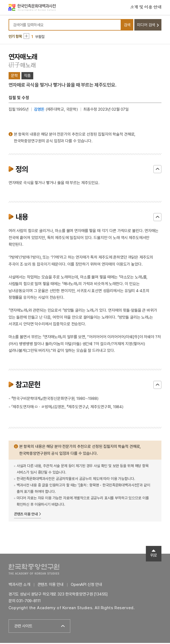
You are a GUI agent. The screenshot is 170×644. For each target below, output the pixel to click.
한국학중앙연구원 (34, 570)
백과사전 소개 (19, 586)
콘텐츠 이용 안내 (26, 515)
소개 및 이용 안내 (146, 8)
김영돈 (39, 110)
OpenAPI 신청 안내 (86, 586)
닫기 (157, 170)
